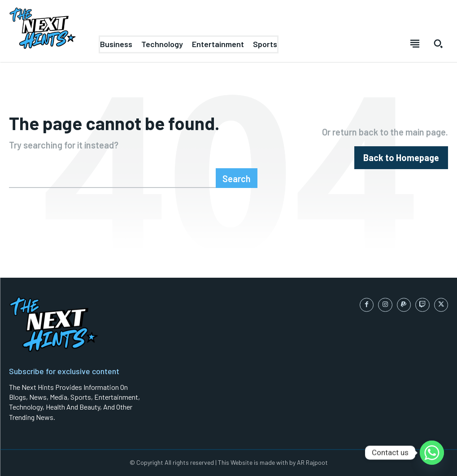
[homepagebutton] (401, 158)
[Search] (237, 178)
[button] (438, 44)
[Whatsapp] (432, 453)
